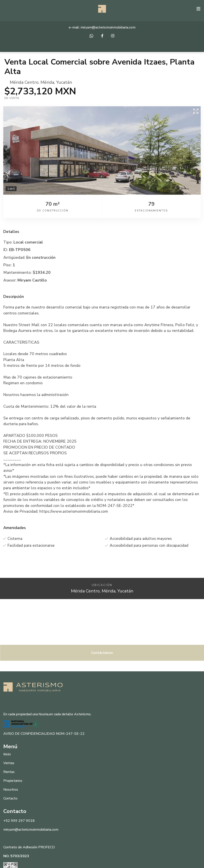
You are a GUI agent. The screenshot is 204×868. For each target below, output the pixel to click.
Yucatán (64, 82)
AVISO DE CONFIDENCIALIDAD (29, 734)
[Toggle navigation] (198, 9)
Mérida (47, 82)
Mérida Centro (24, 82)
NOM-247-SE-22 (70, 734)
